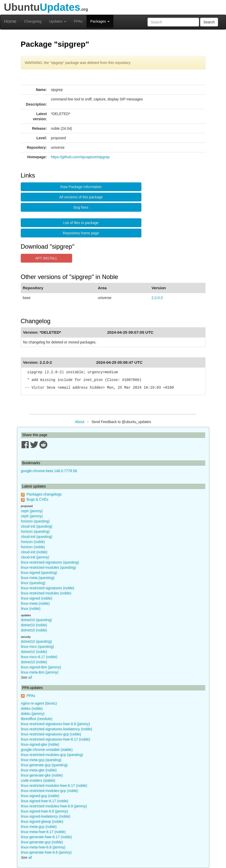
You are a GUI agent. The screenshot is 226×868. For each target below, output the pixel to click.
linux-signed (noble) (37, 598)
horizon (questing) (35, 521)
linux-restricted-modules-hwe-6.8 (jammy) (54, 806)
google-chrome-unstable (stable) (47, 750)
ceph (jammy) (32, 511)
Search (209, 22)
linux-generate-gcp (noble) (42, 842)
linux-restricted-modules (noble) (46, 593)
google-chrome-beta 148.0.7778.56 (49, 471)
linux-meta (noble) (35, 603)
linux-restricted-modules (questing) (49, 567)
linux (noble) (31, 609)
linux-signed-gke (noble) (40, 744)
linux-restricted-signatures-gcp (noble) (51, 734)
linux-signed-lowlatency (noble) (46, 816)
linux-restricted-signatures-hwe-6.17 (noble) (56, 739)
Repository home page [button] (81, 233)
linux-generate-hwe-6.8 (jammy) (46, 852)
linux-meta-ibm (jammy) (40, 672)
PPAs (78, 21)
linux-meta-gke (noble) (39, 770)
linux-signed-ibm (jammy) (41, 667)
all (30, 677)
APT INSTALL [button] (46, 258)
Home (10, 21)
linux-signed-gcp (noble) (40, 796)
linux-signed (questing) (39, 573)
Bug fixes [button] (81, 207)
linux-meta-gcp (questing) (41, 760)
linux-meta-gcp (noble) (39, 827)
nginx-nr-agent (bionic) (39, 703)
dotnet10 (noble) (34, 625)
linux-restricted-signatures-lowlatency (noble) (57, 729)
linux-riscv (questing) (37, 647)
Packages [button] (100, 21)
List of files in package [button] (81, 223)
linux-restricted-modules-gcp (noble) (50, 791)
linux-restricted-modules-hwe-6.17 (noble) (54, 786)
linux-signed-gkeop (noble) (42, 822)
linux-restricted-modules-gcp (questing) (52, 755)
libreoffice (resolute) (37, 719)
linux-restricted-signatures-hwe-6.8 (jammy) (56, 724)
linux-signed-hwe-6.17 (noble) (45, 801)
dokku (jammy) (33, 714)
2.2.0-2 (157, 298)
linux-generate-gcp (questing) (44, 765)
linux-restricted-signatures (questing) (50, 562)
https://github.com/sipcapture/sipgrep (80, 157)
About (80, 422)
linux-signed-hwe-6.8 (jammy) (45, 811)
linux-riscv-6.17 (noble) (39, 657)
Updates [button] (58, 21)
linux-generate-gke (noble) (42, 775)
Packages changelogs (44, 494)
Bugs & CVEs (37, 499)
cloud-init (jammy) (35, 557)
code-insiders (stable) (38, 780)
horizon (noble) (33, 542)
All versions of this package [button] (81, 197)
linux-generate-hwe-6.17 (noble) (46, 837)
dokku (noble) (32, 708)
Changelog (33, 21)
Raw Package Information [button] (81, 187)
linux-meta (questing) (38, 578)
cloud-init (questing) (37, 526)
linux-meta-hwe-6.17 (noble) (43, 832)
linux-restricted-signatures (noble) (48, 588)
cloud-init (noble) (34, 552)
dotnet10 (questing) (37, 620)
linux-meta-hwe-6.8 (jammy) (43, 847)
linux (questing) (33, 583)
